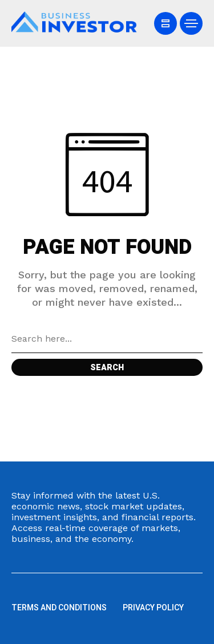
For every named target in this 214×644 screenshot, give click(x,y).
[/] (165, 23)
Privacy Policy (153, 608)
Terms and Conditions (59, 608)
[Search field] (107, 339)
